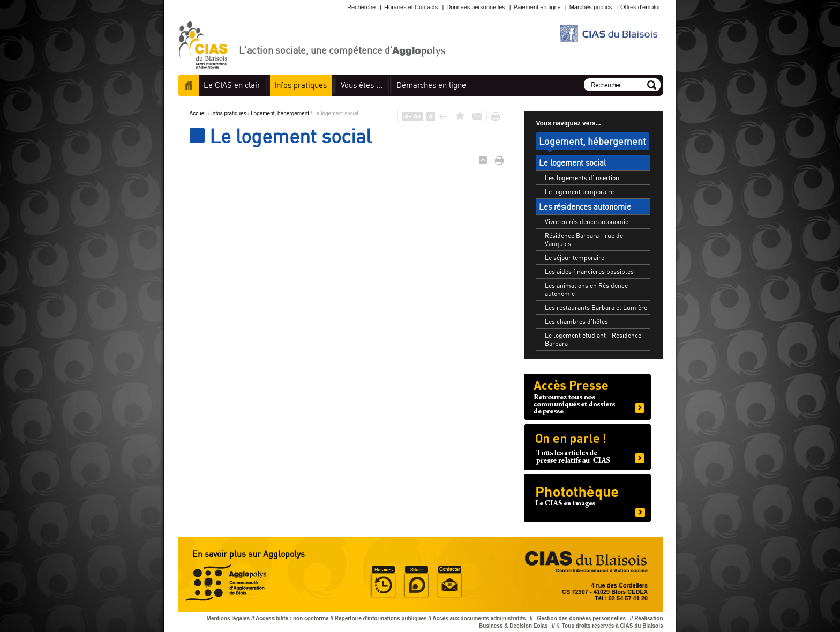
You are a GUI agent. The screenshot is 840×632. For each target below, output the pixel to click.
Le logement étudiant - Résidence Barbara (593, 339)
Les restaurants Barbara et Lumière (596, 307)
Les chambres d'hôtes (576, 321)
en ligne (431, 85)
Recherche (361, 7)
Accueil (189, 85)
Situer (416, 582)
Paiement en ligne (537, 7)
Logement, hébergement (281, 113)
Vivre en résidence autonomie (587, 222)
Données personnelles (475, 7)
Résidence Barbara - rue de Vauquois (584, 240)
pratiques (301, 85)
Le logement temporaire (579, 192)
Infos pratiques (229, 113)
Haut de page (483, 160)
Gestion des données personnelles (582, 618)
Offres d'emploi (640, 7)
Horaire (383, 582)
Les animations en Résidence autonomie (586, 289)
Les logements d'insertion (582, 178)
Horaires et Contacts (411, 7)
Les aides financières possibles (589, 272)
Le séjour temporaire (575, 258)
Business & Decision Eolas (513, 626)
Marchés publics (591, 7)
